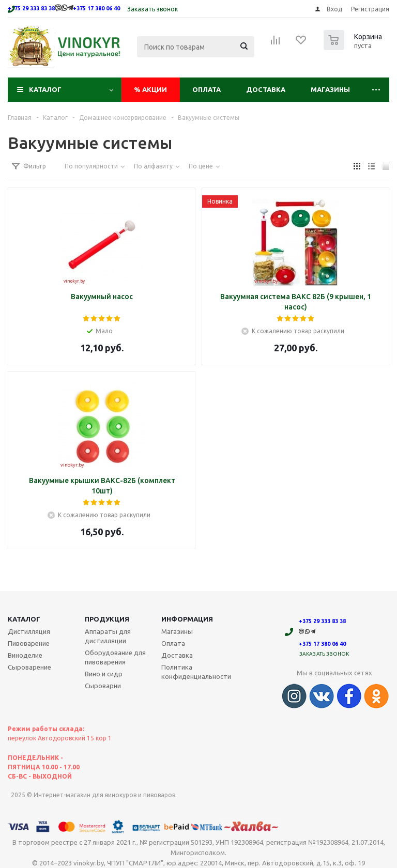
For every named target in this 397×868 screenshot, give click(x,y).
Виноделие (25, 655)
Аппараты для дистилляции (108, 636)
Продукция (107, 619)
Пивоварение (29, 643)
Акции (150, 89)
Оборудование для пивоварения (115, 657)
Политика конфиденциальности (196, 672)
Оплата (207, 89)
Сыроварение (29, 667)
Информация (187, 619)
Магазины (330, 89)
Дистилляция (29, 631)
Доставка (266, 89)
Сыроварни (103, 686)
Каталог (45, 89)
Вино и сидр (104, 674)
